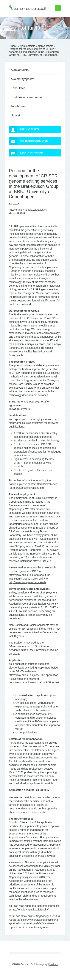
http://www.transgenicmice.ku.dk (28, 582)
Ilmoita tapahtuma (26, 153)
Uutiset (15, 115)
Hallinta (54, 964)
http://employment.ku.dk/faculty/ (30, 910)
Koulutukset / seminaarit (27, 97)
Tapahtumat (19, 106)
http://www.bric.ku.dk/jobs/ (24, 675)
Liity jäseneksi (24, 129)
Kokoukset (18, 88)
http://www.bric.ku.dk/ (21, 575)
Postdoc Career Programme (25, 550)
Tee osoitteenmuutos (28, 141)
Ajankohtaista (27, 46)
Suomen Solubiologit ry (22, 18)
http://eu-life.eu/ (42, 561)
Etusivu (13, 46)
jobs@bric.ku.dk (32, 765)
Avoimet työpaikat (23, 79)
